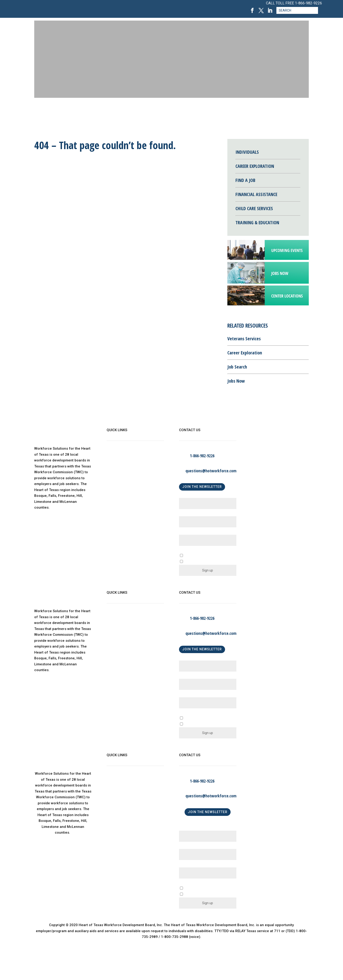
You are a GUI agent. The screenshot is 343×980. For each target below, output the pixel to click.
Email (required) (193, 533)
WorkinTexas (117, 466)
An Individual (196, 724)
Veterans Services (244, 339)
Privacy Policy (118, 494)
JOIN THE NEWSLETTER (202, 487)
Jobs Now (236, 381)
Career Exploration (245, 353)
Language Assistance (124, 503)
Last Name (189, 515)
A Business (195, 718)
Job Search (237, 367)
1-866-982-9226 (308, 3)
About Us (114, 456)
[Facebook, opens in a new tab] (252, 11)
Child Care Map (119, 475)
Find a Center (118, 484)
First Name (189, 496)
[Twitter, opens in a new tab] (261, 11)
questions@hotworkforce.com (211, 471)
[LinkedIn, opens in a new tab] (270, 11)
